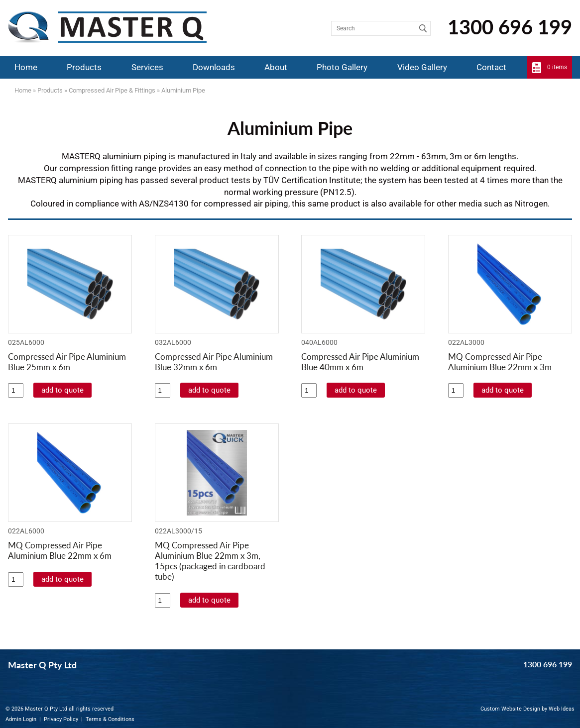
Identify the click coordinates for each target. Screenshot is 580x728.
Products (84, 67)
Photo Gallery (342, 67)
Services (147, 67)
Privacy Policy (61, 719)
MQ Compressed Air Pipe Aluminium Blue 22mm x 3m (500, 362)
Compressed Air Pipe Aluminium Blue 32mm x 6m (214, 362)
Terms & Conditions (110, 719)
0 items (557, 67)
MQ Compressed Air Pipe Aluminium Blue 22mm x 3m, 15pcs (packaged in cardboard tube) (210, 561)
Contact (491, 67)
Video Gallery (422, 67)
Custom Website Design (510, 709)
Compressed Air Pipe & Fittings (112, 90)
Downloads (214, 67)
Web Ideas (562, 709)
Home (26, 67)
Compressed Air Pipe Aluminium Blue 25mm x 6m (67, 362)
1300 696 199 (510, 27)
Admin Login (21, 719)
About (276, 67)
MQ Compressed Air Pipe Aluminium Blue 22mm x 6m (60, 550)
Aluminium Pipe (183, 90)
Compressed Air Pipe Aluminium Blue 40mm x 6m (360, 362)
